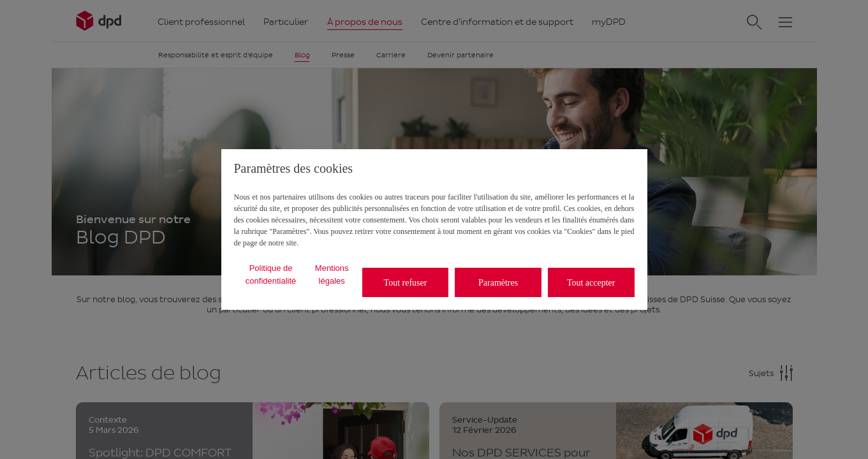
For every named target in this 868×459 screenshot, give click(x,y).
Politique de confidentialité (271, 274)
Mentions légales (332, 274)
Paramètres (498, 283)
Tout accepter (591, 283)
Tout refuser (406, 283)
